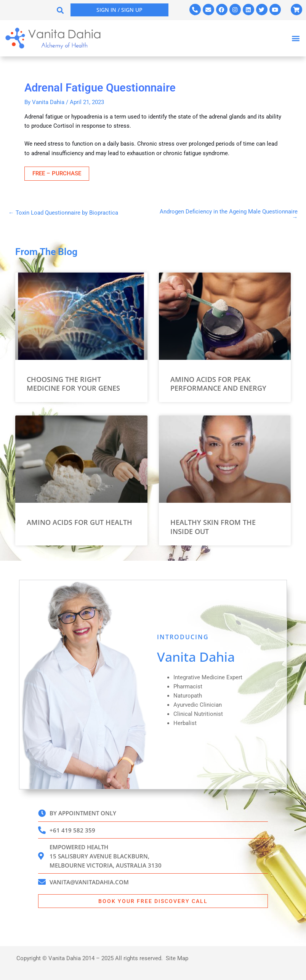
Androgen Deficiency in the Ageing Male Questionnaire (229, 214)
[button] (60, 10)
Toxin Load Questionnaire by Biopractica (63, 213)
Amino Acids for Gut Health (79, 522)
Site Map (177, 958)
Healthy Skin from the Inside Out (213, 527)
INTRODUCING (183, 637)
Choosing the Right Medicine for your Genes (73, 384)
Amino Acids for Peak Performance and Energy (218, 384)
